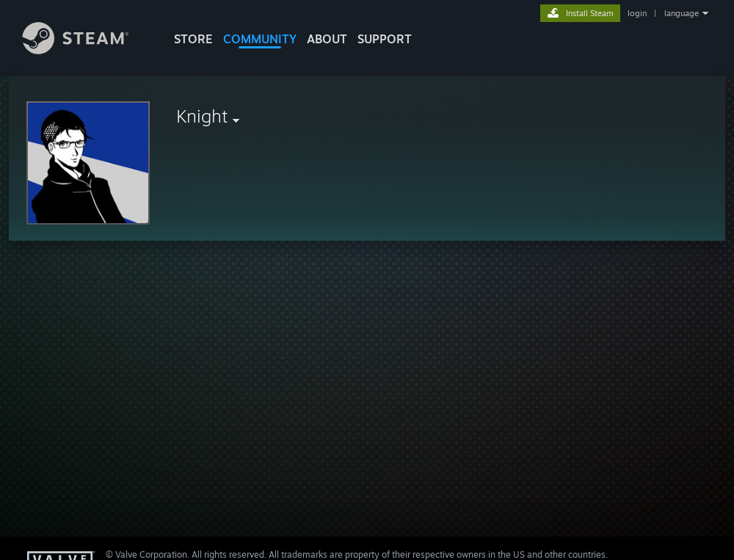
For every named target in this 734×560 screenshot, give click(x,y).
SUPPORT (385, 39)
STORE (193, 39)
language (682, 13)
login (637, 13)
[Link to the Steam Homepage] (87, 50)
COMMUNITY (260, 39)
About (327, 39)
